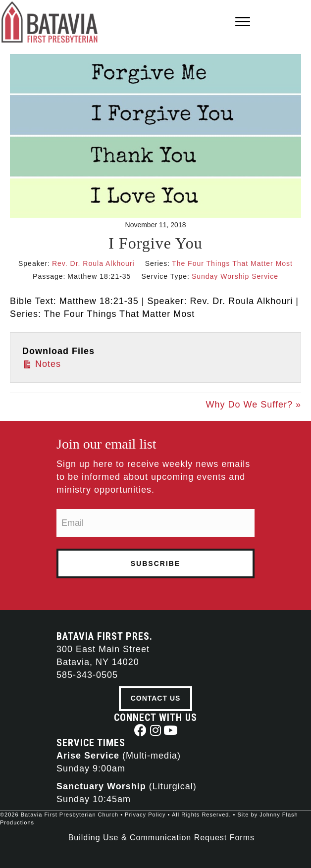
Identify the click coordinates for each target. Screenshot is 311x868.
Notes (42, 363)
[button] (141, 730)
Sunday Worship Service (235, 276)
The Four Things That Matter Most (232, 263)
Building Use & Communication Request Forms (161, 838)
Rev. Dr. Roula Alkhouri (93, 263)
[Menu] (243, 22)
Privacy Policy (145, 815)
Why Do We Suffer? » (254, 405)
